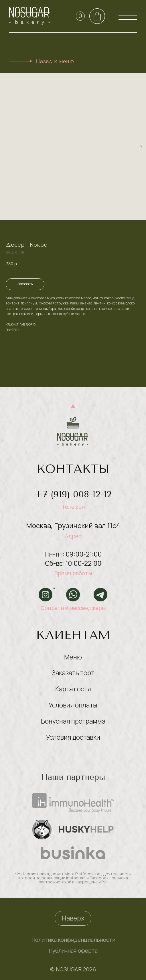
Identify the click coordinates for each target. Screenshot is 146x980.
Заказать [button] (25, 284)
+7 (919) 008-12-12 (73, 494)
